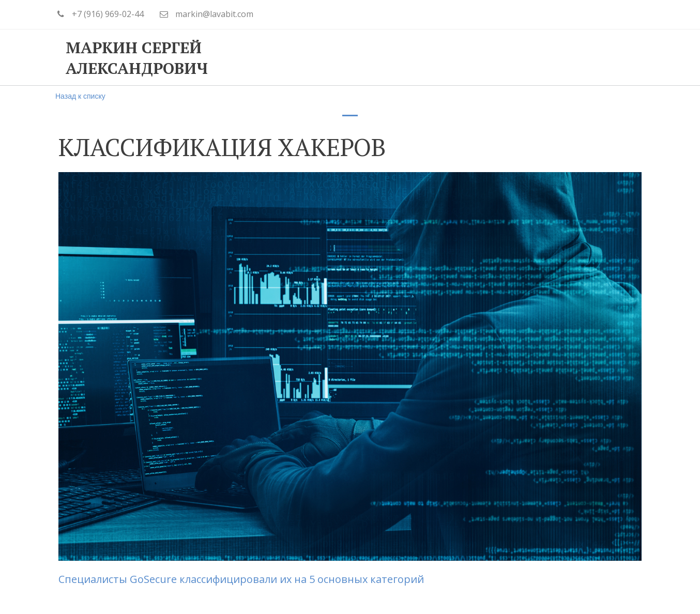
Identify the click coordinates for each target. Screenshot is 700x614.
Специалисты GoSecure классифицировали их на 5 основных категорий (241, 579)
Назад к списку (80, 96)
